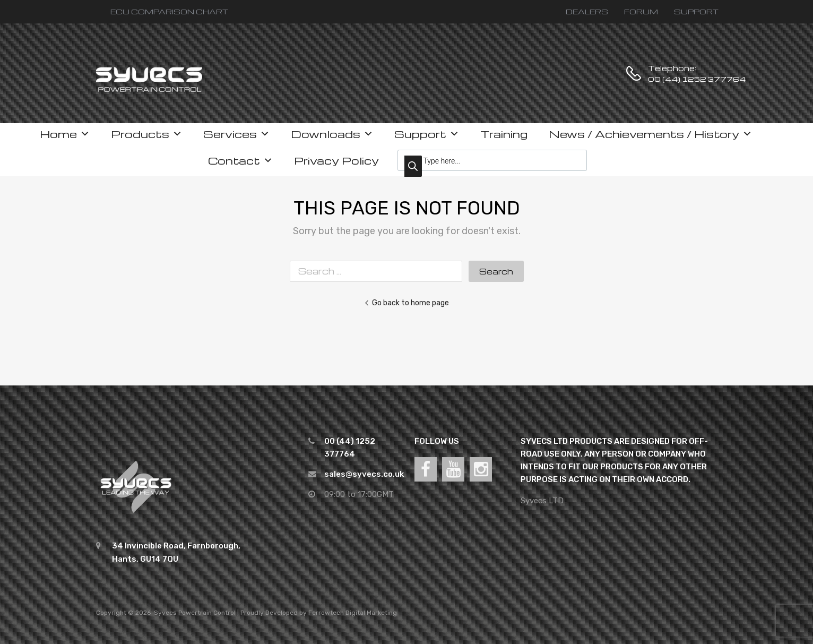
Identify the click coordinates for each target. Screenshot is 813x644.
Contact (240, 160)
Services (236, 134)
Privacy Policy (336, 160)
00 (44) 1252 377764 (674, 79)
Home (65, 134)
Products (146, 134)
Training (504, 134)
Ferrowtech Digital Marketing (353, 613)
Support (427, 134)
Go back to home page (406, 303)
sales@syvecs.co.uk (364, 474)
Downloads (332, 134)
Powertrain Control (207, 613)
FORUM (641, 11)
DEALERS (587, 11)
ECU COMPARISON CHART (169, 11)
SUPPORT (696, 11)
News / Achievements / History (650, 134)
